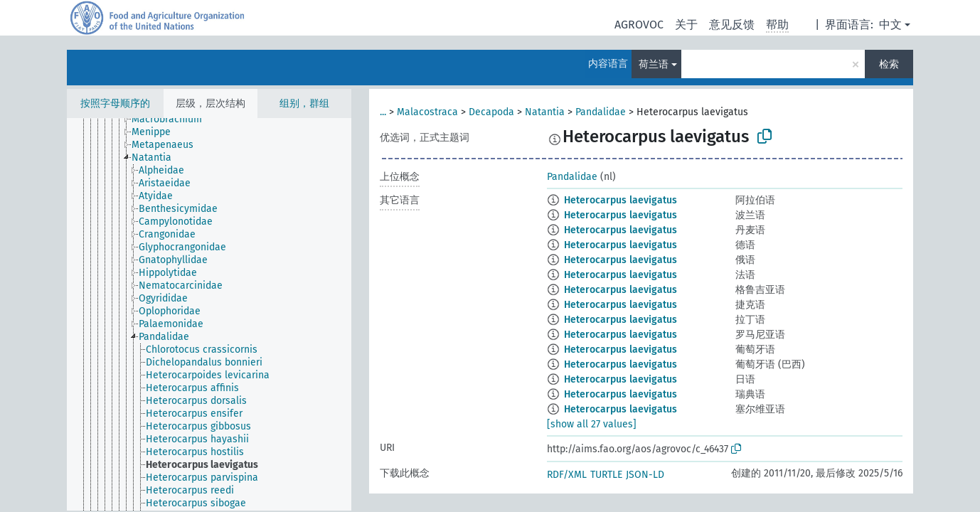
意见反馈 (732, 25)
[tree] (209, 314)
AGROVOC (639, 25)
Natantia (545, 112)
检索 (889, 64)
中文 (890, 25)
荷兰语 (654, 64)
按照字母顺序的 (115, 103)
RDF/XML (567, 475)
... (383, 112)
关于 (686, 25)
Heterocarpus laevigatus (621, 200)
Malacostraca (427, 112)
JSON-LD (645, 475)
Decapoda (491, 112)
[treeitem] (173, 119)
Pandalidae (601, 112)
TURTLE (606, 475)
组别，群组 (304, 103)
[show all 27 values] (592, 424)
